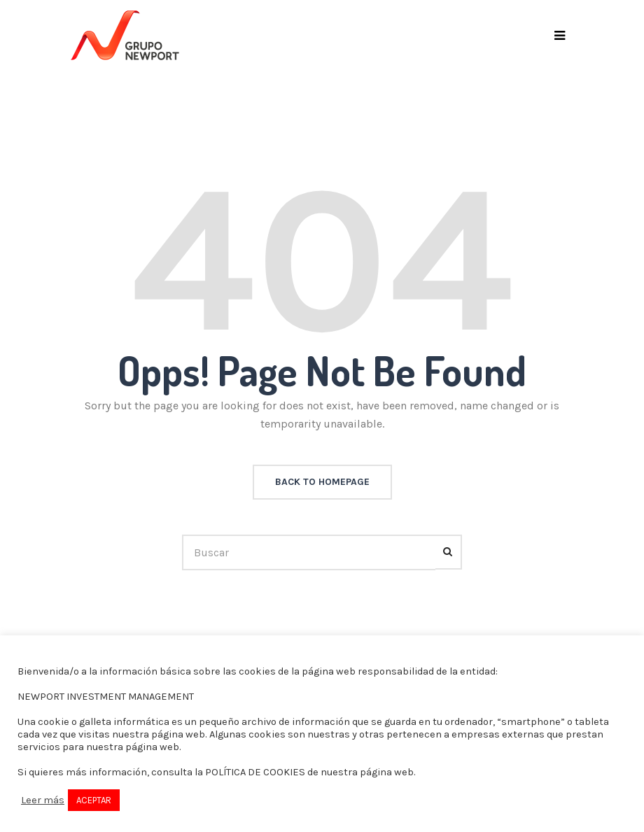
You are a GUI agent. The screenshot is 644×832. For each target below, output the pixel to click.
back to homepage (322, 482)
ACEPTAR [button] (94, 800)
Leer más (43, 800)
